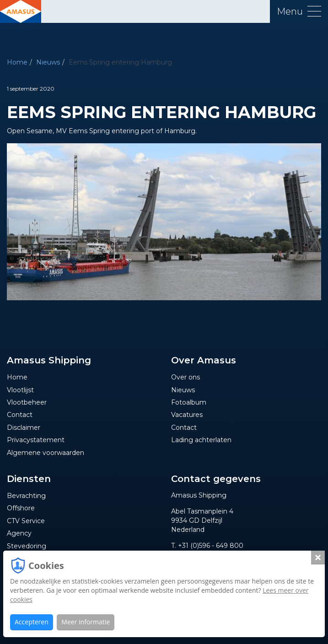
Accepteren (32, 622)
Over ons (186, 377)
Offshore (21, 508)
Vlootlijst (20, 390)
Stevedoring (27, 546)
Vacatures (187, 415)
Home (17, 62)
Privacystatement (36, 440)
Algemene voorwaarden (46, 453)
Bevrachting (26, 496)
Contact (20, 415)
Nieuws (48, 62)
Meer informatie (86, 622)
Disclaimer (24, 428)
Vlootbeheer (27, 402)
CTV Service (26, 521)
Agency (19, 533)
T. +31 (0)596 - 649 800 (207, 546)
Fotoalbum (189, 402)
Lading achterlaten (201, 440)
